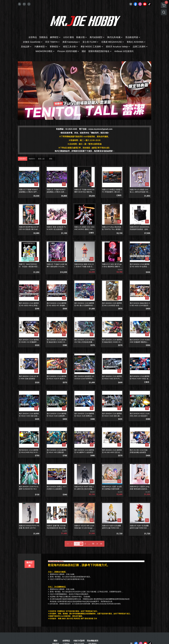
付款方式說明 (79, 641)
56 (93, 544)
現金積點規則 (93, 641)
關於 (56, 641)
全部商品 (66, 641)
